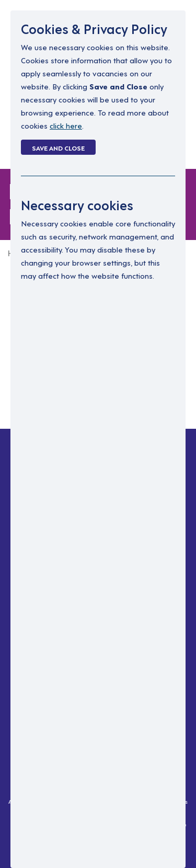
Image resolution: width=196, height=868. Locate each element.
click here (66, 125)
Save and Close (58, 147)
